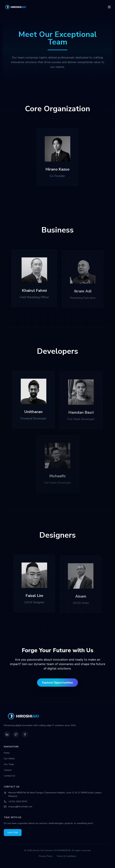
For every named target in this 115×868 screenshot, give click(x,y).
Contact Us (10, 776)
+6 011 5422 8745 (18, 801)
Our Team (9, 764)
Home (7, 753)
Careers (8, 770)
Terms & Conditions (66, 856)
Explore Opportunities (57, 683)
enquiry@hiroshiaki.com (20, 807)
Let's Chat (13, 832)
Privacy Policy (46, 856)
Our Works (9, 759)
